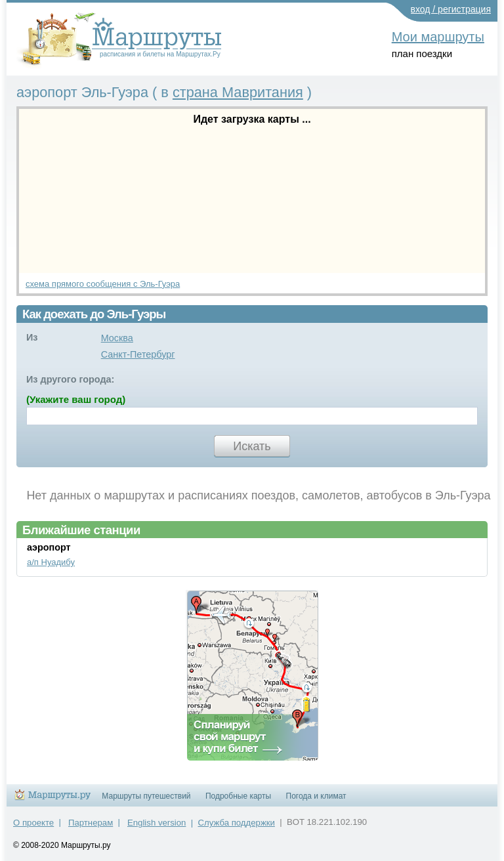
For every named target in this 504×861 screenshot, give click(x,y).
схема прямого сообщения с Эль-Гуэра (103, 284)
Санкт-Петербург (138, 354)
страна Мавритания (238, 92)
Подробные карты (238, 796)
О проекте (33, 823)
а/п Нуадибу (51, 562)
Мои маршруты (438, 37)
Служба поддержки (237, 823)
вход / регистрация (451, 9)
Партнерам (91, 823)
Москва (117, 338)
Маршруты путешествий (146, 796)
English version (157, 823)
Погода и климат (316, 796)
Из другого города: (70, 379)
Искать (252, 446)
